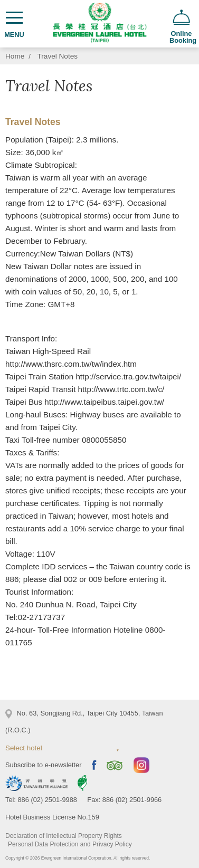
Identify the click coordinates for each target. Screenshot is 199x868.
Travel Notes (58, 56)
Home (15, 56)
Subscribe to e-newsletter (43, 765)
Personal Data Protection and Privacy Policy (70, 844)
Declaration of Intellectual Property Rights (64, 836)
